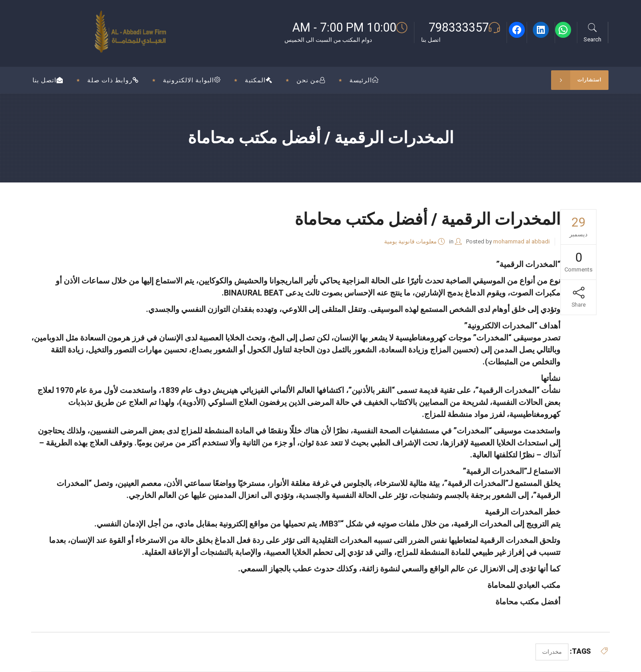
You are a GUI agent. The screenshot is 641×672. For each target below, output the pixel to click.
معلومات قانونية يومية (410, 241)
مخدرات (552, 652)
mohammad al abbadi (521, 241)
